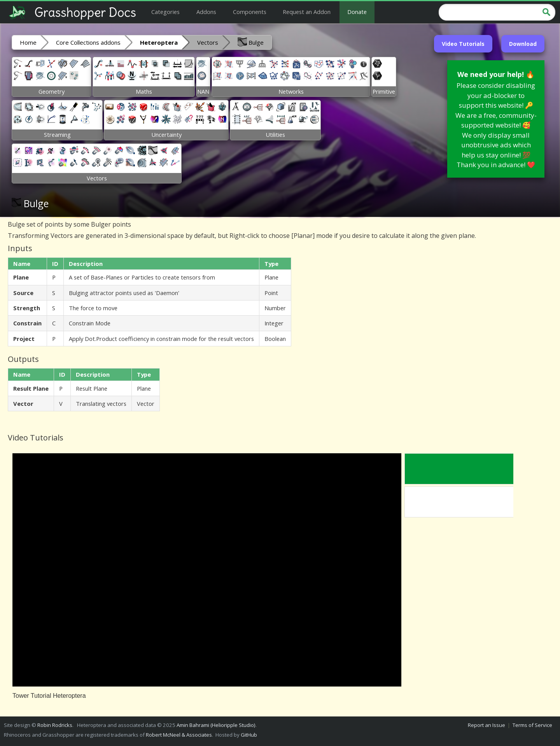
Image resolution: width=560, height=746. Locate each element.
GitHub (249, 735)
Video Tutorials (463, 44)
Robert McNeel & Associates (179, 735)
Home (28, 42)
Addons (206, 12)
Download (523, 44)
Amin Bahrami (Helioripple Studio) (216, 725)
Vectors (208, 42)
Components (250, 12)
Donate (357, 12)
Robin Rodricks (55, 725)
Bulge (251, 42)
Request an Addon (307, 12)
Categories (165, 12)
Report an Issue (486, 725)
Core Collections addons (88, 42)
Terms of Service (532, 725)
